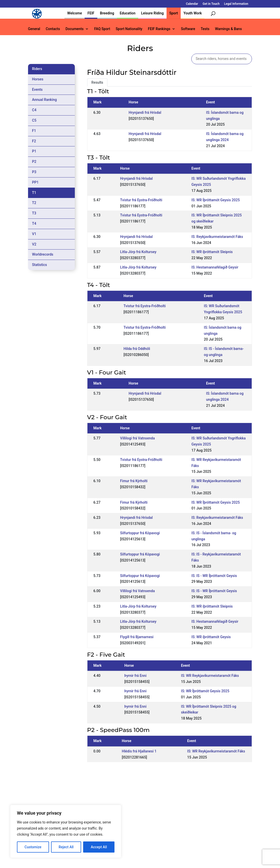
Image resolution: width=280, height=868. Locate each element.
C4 (34, 110)
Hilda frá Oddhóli (137, 349)
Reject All (66, 847)
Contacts (53, 29)
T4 (34, 224)
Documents (75, 29)
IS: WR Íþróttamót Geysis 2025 (216, 200)
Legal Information (236, 4)
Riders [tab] (37, 69)
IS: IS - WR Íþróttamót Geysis (214, 576)
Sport (174, 13)
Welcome (75, 13)
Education (128, 13)
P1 (34, 151)
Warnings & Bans (228, 29)
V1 (34, 234)
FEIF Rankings (159, 29)
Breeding (107, 13)
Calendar (192, 4)
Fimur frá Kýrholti (134, 481)
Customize (33, 847)
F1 (34, 131)
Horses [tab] (38, 79)
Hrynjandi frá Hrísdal (145, 113)
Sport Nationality (129, 29)
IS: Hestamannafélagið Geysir (215, 267)
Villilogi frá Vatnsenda (137, 438)
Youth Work (193, 13)
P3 (34, 172)
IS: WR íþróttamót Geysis (211, 637)
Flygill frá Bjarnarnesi (137, 637)
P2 (34, 162)
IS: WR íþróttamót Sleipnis (212, 252)
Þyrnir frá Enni (135, 676)
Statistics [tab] (40, 265)
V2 (34, 244)
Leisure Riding (152, 13)
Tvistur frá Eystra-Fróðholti (141, 200)
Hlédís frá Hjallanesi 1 (139, 751)
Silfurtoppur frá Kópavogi (140, 533)
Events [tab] (37, 90)
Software (188, 29)
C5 (34, 120)
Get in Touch (211, 4)
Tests (205, 29)
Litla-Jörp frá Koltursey (138, 252)
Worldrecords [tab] (43, 254)
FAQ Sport (102, 29)
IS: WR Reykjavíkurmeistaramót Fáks (210, 676)
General (34, 29)
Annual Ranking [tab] (44, 100)
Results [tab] (97, 82)
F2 (34, 141)
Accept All (99, 847)
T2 (34, 203)
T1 (34, 193)
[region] (66, 831)
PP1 (35, 182)
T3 (34, 213)
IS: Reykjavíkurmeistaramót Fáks (217, 237)
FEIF (91, 13)
